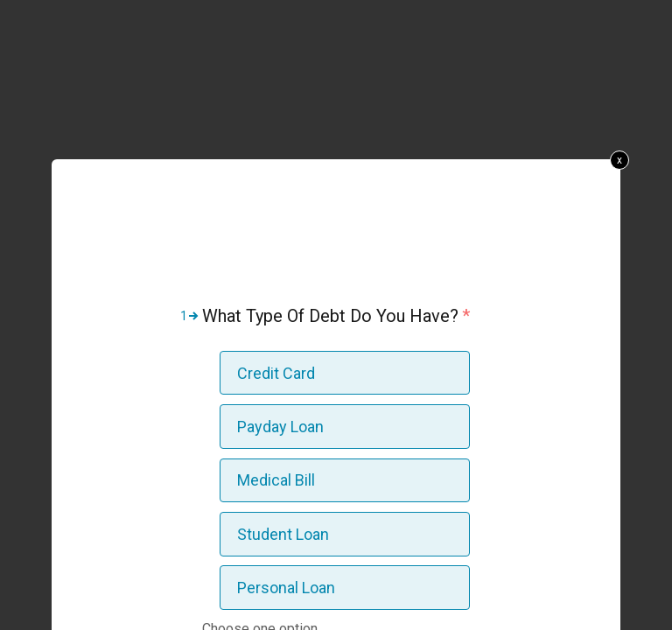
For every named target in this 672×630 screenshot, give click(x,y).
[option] (345, 373)
